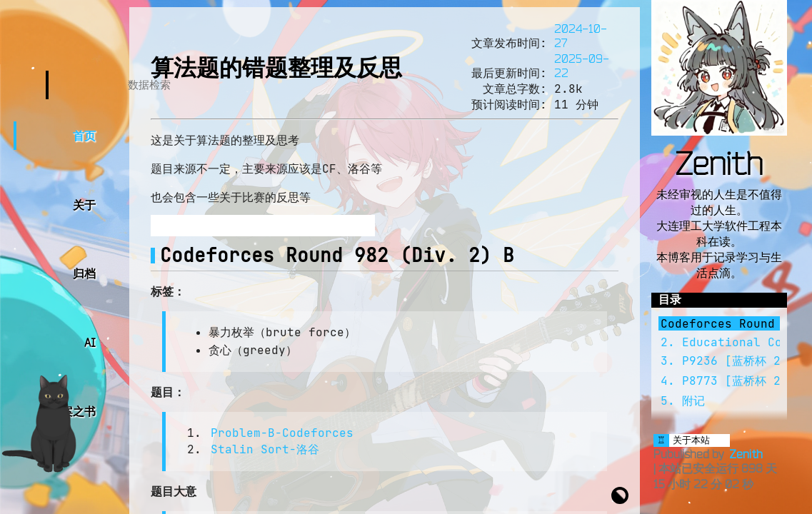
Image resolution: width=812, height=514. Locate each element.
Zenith (719, 163)
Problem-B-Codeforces (282, 433)
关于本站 (691, 440)
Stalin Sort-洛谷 (265, 449)
